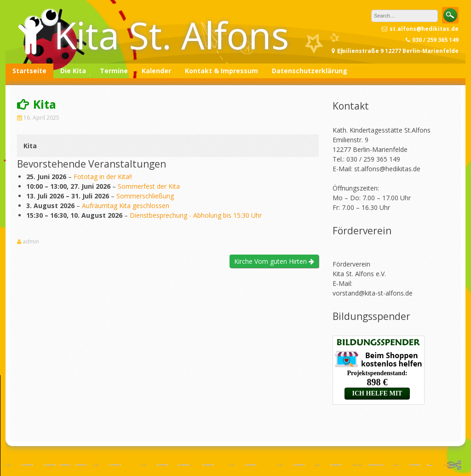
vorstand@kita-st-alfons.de (373, 293)
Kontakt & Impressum (221, 71)
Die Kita (73, 71)
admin (31, 242)
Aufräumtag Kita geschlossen (126, 206)
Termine (114, 71)
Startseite (29, 71)
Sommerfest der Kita (149, 186)
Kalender (156, 71)
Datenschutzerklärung (310, 71)
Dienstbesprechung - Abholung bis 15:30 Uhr (196, 215)
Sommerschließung (145, 196)
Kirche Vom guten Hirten (274, 261)
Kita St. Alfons (171, 35)
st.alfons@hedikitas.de (387, 169)
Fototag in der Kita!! (103, 177)
